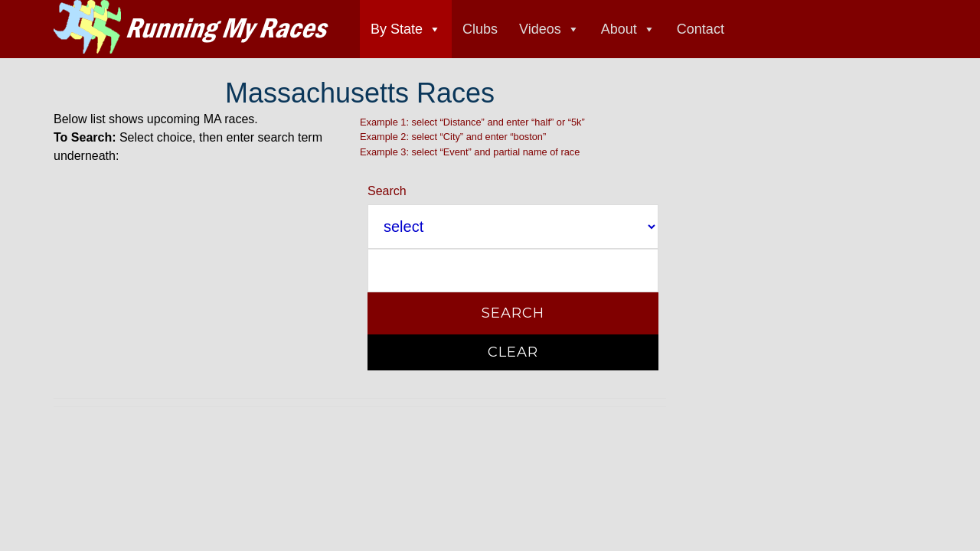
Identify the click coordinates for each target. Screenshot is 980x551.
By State (397, 29)
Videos (540, 29)
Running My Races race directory (191, 27)
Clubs (480, 29)
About (619, 29)
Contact (701, 29)
